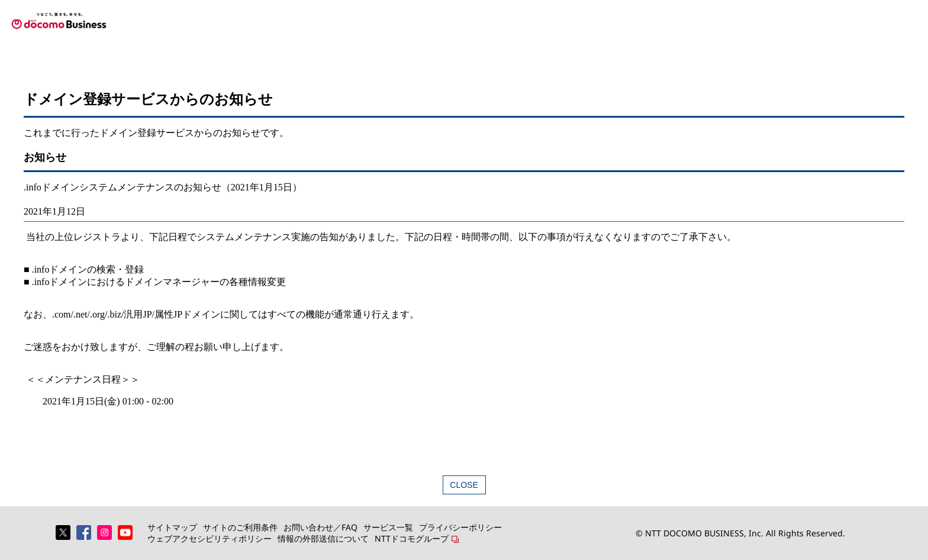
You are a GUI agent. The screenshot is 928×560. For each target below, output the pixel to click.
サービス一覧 (388, 527)
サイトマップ (172, 527)
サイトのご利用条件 (240, 527)
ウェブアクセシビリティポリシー (210, 538)
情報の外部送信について (323, 538)
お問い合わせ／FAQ (320, 527)
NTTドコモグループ (412, 538)
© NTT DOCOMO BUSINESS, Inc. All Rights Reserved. (740, 533)
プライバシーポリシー (460, 527)
